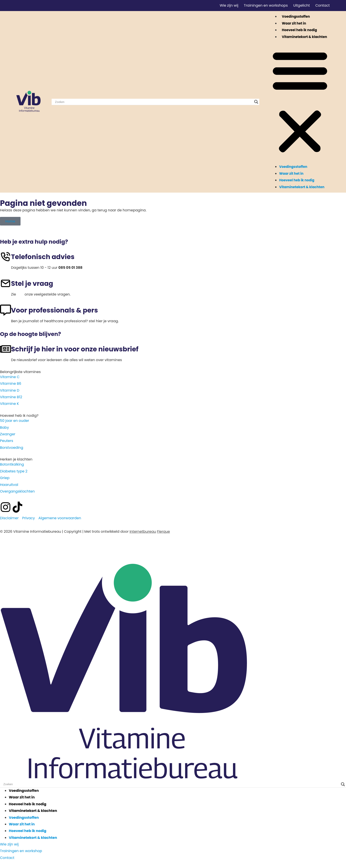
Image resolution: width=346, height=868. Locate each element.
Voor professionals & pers (55, 310)
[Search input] (153, 102)
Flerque (163, 532)
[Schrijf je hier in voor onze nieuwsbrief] (6, 349)
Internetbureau (143, 532)
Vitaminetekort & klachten (304, 37)
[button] (300, 102)
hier (20, 294)
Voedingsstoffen (296, 16)
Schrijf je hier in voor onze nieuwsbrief (75, 349)
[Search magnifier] (256, 102)
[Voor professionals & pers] (6, 310)
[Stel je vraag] (6, 283)
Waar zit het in (294, 23)
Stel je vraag (32, 284)
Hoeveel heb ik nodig (299, 30)
